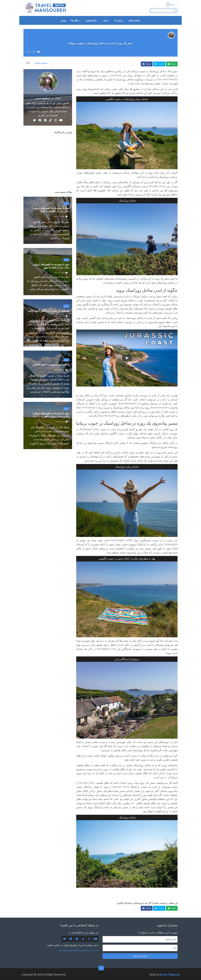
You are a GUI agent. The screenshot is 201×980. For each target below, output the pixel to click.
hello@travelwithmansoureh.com (78, 950)
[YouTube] (61, 121)
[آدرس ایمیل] (140, 939)
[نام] (140, 948)
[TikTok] (50, 121)
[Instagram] (56, 121)
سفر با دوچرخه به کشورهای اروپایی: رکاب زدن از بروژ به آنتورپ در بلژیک (51, 415)
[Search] (175, 11)
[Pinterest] (45, 121)
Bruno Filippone (170, 974)
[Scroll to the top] (101, 968)
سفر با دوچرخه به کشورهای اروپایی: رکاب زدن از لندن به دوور (51, 266)
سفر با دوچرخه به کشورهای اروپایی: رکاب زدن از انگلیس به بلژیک (51, 210)
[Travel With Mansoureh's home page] (46, 8)
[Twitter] (34, 121)
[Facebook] (40, 121)
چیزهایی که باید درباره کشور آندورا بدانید (49, 311)
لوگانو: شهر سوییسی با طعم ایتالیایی (51, 364)
